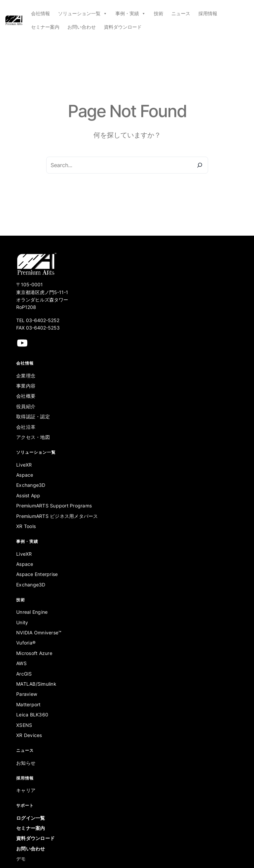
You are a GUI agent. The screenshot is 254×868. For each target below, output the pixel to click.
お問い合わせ (82, 27)
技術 (159, 13)
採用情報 (208, 13)
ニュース (181, 13)
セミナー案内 (45, 27)
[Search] (200, 165)
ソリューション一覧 (83, 14)
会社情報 (40, 13)
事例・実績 (131, 14)
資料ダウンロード (123, 27)
